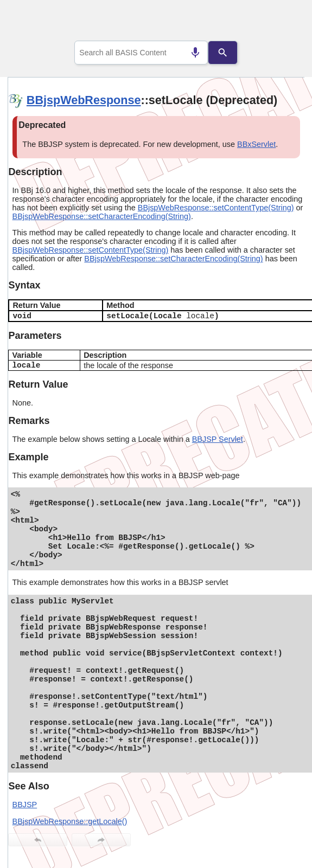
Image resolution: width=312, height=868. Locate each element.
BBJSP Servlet (218, 439)
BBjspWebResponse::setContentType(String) (216, 208)
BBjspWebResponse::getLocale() (70, 821)
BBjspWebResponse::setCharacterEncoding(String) (102, 216)
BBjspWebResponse (84, 100)
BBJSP (25, 805)
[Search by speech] (195, 53)
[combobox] (141, 53)
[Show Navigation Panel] (282, 22)
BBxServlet (256, 144)
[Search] (222, 53)
